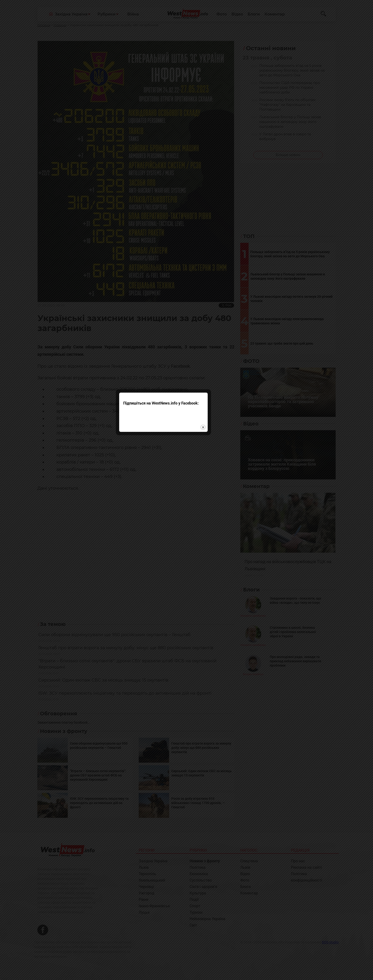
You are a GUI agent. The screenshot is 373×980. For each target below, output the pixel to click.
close (226, 505)
